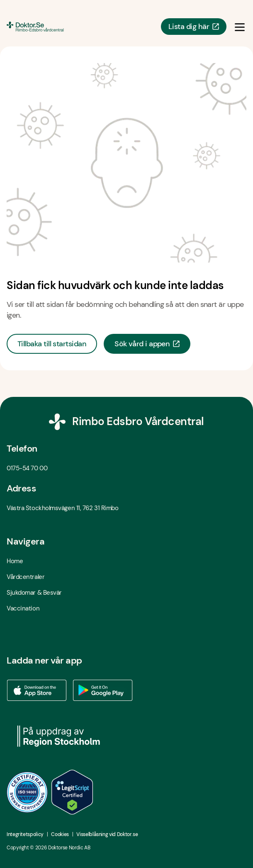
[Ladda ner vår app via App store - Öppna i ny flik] (36, 691)
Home (15, 561)
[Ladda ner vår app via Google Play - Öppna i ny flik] (103, 691)
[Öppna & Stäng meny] (240, 27)
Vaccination (23, 608)
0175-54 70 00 (27, 468)
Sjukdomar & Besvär (34, 593)
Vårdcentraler (26, 577)
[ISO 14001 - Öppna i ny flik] (27, 792)
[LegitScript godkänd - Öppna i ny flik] (72, 792)
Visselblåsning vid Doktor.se (107, 834)
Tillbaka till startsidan (52, 344)
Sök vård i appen (147, 344)
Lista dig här (194, 27)
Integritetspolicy (25, 834)
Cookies (60, 834)
